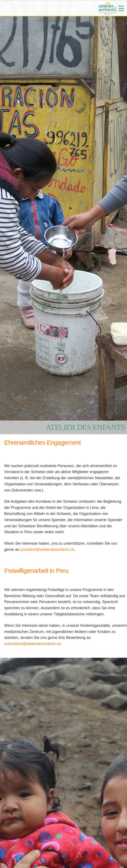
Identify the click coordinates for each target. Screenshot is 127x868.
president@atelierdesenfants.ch (47, 550)
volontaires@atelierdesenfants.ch (32, 644)
